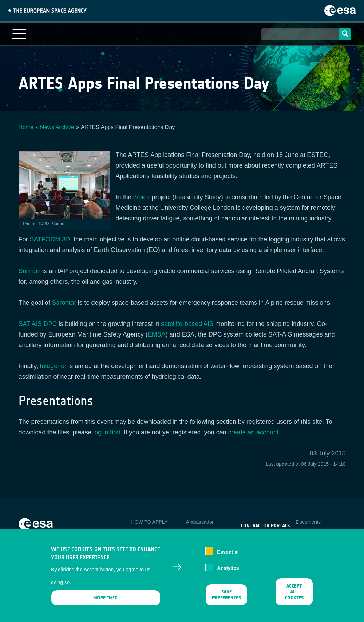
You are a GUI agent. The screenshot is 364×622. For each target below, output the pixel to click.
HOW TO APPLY (149, 522)
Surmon (30, 271)
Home (26, 127)
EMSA (157, 334)
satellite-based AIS (187, 324)
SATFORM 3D (50, 239)
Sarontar (64, 303)
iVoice (142, 197)
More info (106, 603)
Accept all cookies (294, 597)
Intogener (53, 366)
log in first (107, 432)
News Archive (57, 127)
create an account (253, 432)
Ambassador (200, 522)
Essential (228, 557)
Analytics (228, 573)
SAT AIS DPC (38, 324)
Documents (308, 522)
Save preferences (226, 600)
